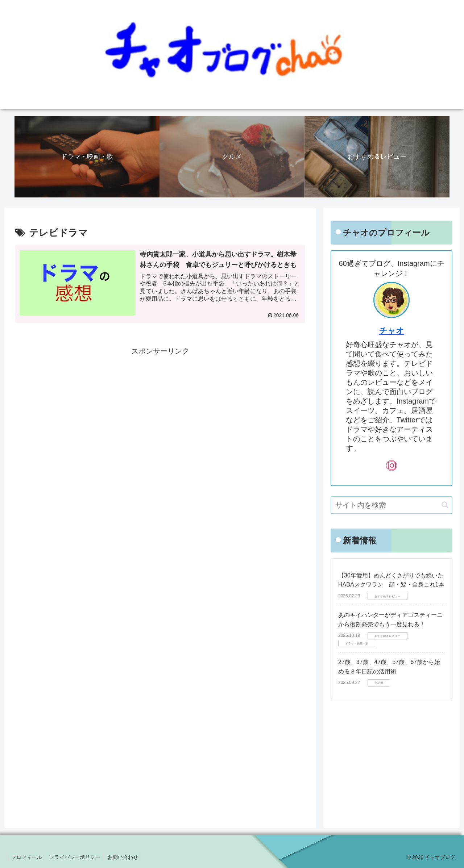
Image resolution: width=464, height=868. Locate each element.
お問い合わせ (123, 857)
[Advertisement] (160, 408)
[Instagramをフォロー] (391, 466)
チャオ (392, 331)
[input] (391, 505)
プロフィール (26, 857)
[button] (445, 505)
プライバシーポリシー (75, 857)
